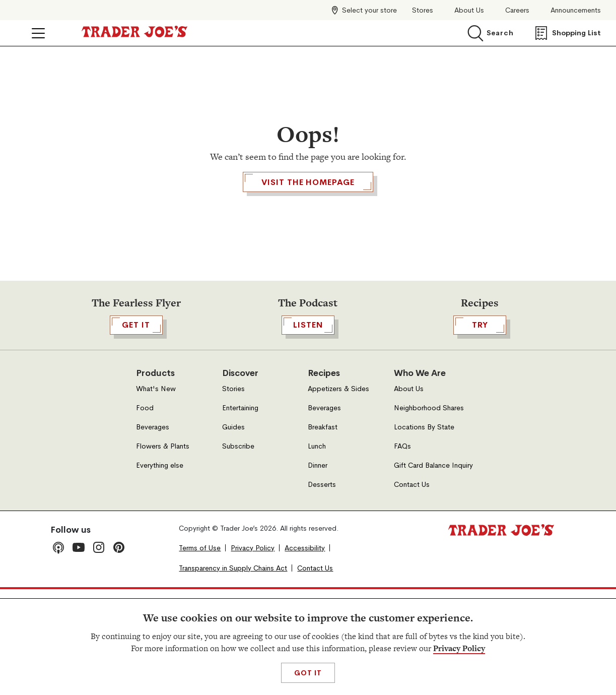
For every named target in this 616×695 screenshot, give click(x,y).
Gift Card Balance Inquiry (433, 571)
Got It (308, 673)
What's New (156, 494)
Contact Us (412, 590)
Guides (233, 532)
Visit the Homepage (308, 240)
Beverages (153, 532)
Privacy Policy (459, 648)
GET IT (136, 430)
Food (145, 513)
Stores (423, 10)
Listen (308, 430)
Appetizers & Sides (338, 494)
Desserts (322, 590)
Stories (233, 494)
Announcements (576, 10)
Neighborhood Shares (429, 513)
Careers (517, 10)
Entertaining (240, 513)
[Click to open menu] (38, 33)
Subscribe (238, 552)
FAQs (402, 552)
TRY (480, 430)
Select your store (369, 10)
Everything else (160, 571)
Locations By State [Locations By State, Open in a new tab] (424, 532)
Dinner (318, 571)
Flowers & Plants (163, 552)
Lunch (317, 552)
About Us (469, 10)
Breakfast (323, 532)
